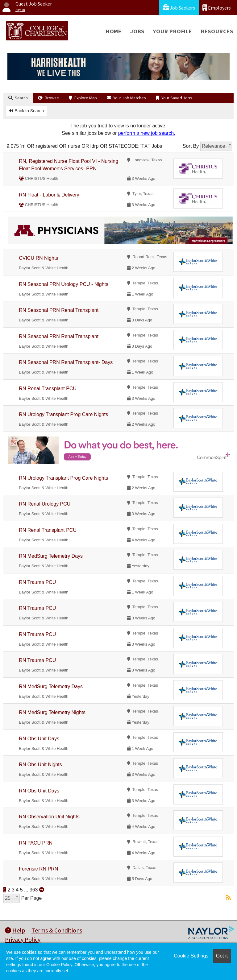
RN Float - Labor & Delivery (49, 195)
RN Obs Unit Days (39, 739)
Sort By (191, 146)
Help (15, 930)
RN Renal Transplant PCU (48, 389)
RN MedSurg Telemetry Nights (52, 712)
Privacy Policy (23, 939)
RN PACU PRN (36, 843)
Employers (217, 8)
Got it (222, 956)
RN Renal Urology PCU (45, 504)
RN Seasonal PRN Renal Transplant (59, 310)
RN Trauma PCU (37, 582)
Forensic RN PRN (38, 869)
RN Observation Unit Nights (49, 817)
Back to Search (26, 111)
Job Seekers (179, 8)
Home (114, 31)
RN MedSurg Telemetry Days (51, 556)
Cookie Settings (191, 956)
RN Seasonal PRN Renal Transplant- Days (66, 362)
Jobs (137, 31)
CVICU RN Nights (38, 258)
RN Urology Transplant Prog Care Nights (63, 414)
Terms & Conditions (57, 930)
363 (34, 890)
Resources (217, 31)
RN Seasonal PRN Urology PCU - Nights (64, 284)
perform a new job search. (147, 133)
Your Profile (173, 31)
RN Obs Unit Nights (40, 765)
